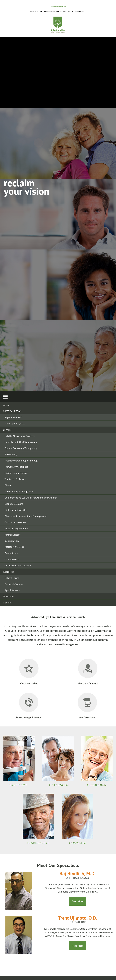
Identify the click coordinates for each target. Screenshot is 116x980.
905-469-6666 (58, 6)
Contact (7, 602)
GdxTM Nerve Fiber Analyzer (20, 436)
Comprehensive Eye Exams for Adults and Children (31, 498)
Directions (8, 596)
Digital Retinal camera (16, 473)
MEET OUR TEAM (13, 411)
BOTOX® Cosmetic (15, 547)
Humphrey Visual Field (16, 467)
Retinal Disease (13, 535)
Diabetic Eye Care (14, 504)
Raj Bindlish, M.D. (14, 417)
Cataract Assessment (16, 522)
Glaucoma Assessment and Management (26, 516)
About (6, 405)
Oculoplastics (12, 559)
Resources (8, 572)
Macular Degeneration (16, 528)
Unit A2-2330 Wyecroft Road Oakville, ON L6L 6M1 (58, 12)
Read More (78, 901)
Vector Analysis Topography (19, 491)
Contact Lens (11, 553)
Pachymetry (11, 454)
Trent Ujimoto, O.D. (15, 423)
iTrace (8, 485)
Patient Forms (12, 578)
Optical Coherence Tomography (21, 448)
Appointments (12, 590)
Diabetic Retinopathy (16, 510)
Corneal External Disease (18, 565)
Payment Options (14, 584)
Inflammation (12, 541)
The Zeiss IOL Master (16, 479)
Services (7, 430)
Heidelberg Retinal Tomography (21, 442)
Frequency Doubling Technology (21, 460)
